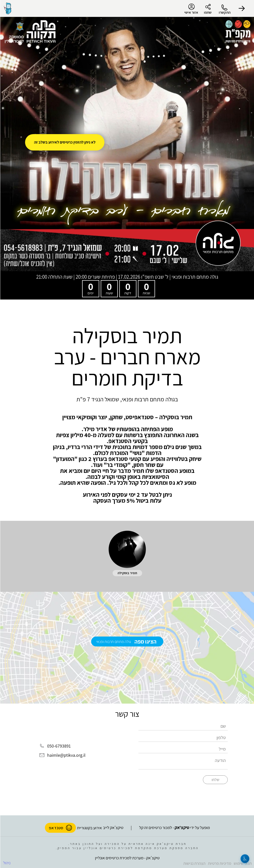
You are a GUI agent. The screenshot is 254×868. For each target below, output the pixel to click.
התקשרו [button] (224, 12)
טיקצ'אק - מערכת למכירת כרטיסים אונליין (127, 858)
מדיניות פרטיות (219, 863)
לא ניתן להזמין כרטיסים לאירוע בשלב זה (64, 142)
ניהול (7, 863)
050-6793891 (59, 746)
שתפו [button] (207, 12)
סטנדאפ (60, 828)
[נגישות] (245, 859)
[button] (242, 8)
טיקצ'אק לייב (113, 828)
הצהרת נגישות (194, 863)
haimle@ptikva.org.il (66, 755)
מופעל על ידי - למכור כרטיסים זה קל (174, 828)
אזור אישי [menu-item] (191, 9)
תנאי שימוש (242, 863)
